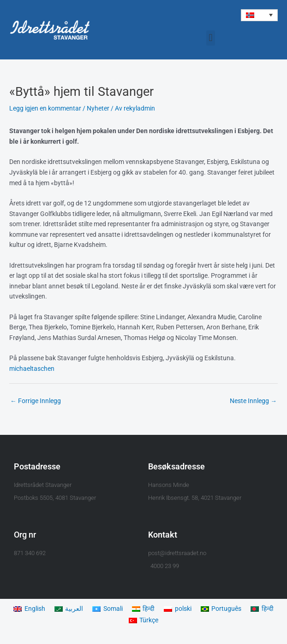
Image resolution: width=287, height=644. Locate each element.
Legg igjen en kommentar (45, 108)
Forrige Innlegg (36, 401)
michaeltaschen (32, 369)
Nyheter (98, 108)
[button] (211, 38)
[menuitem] (259, 15)
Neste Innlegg (253, 401)
